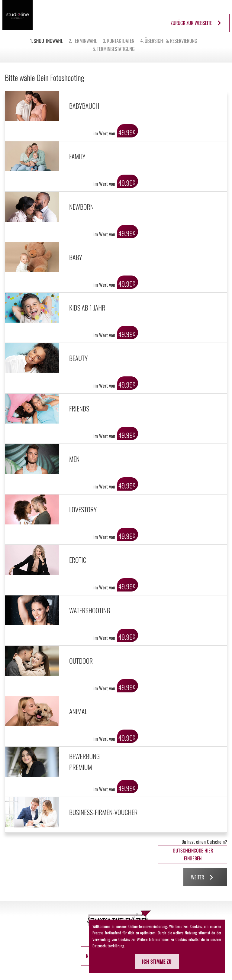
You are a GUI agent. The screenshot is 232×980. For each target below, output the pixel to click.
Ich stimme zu (157, 962)
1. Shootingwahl (46, 41)
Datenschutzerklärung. (109, 946)
